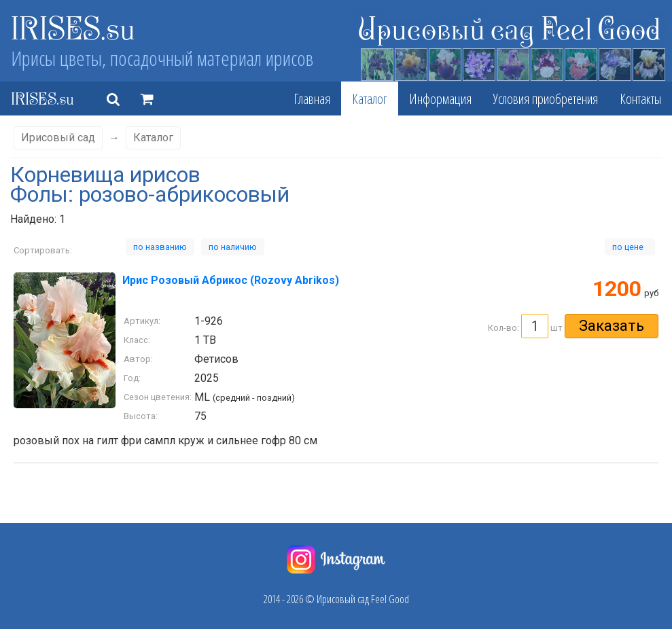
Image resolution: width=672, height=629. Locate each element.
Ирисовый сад (58, 138)
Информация (440, 98)
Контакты (640, 98)
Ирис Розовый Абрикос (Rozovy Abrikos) (231, 280)
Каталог (370, 98)
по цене (630, 247)
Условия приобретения (546, 98)
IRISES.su (73, 27)
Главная (312, 98)
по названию (160, 247)
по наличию (233, 247)
